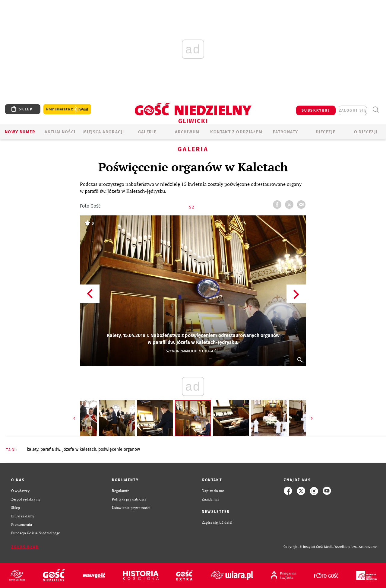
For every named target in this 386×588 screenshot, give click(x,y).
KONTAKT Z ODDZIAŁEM (236, 132)
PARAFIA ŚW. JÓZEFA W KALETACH (68, 449)
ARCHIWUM (187, 132)
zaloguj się (353, 110)
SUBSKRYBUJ (316, 110)
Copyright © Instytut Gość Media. (309, 547)
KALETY (33, 449)
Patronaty (286, 132)
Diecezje (326, 132)
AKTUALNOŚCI (60, 132)
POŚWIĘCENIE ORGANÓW (119, 449)
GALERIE (147, 132)
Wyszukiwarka (376, 110)
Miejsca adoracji (104, 132)
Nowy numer (20, 132)
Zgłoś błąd (25, 547)
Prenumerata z (67, 109)
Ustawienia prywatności (131, 508)
